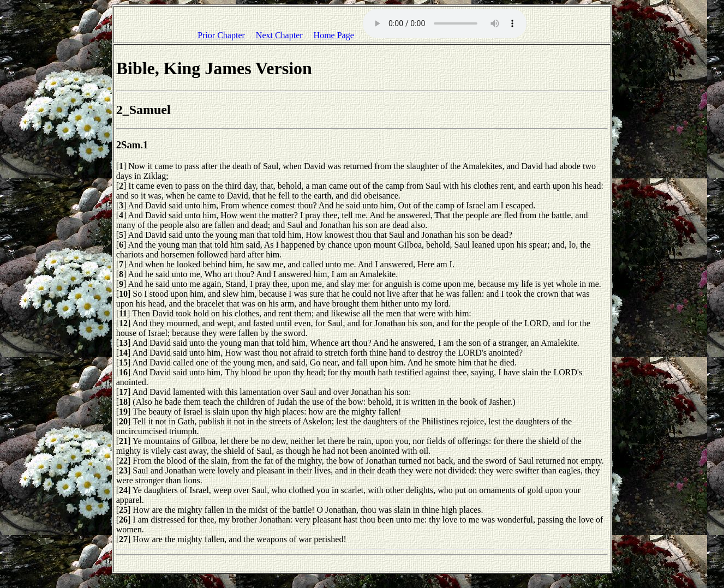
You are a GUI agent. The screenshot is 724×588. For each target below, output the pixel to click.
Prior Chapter (221, 35)
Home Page (334, 35)
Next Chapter (279, 35)
